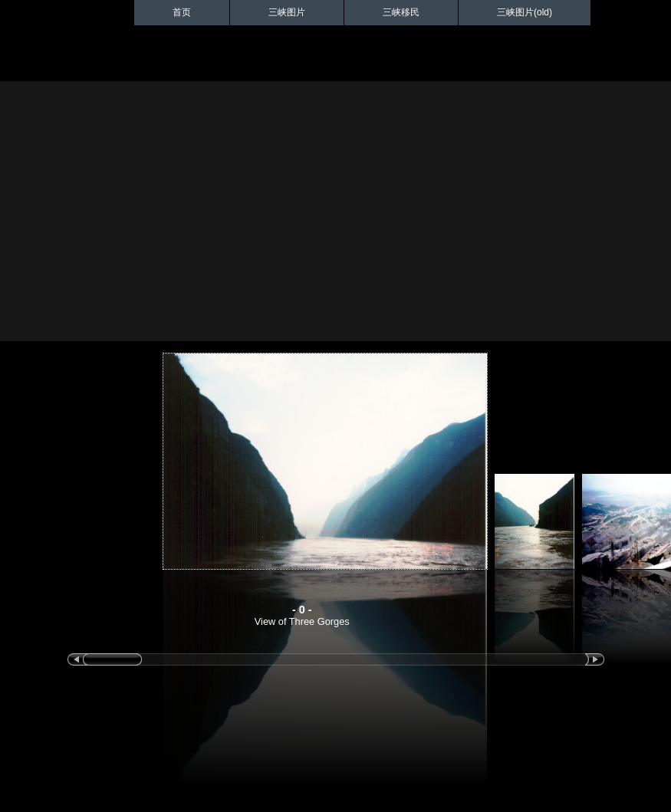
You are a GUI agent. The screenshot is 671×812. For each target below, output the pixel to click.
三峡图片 (287, 12)
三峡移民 (401, 12)
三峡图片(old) (525, 12)
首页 (182, 12)
